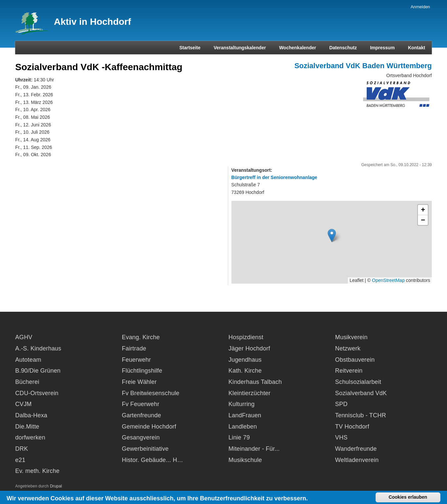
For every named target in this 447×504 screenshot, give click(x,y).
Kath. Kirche (245, 371)
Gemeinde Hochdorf (149, 427)
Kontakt (417, 48)
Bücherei (27, 382)
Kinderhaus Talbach (255, 382)
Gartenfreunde (142, 415)
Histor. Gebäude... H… (153, 460)
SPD (342, 404)
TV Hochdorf (352, 427)
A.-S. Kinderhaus (38, 348)
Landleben (243, 427)
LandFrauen (245, 415)
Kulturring (242, 404)
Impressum (382, 48)
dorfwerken (30, 437)
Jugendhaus (245, 360)
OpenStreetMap (388, 280)
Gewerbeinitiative (145, 449)
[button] (332, 235)
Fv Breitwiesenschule (151, 393)
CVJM (23, 404)
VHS (342, 437)
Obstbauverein (355, 360)
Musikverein (351, 337)
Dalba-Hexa (31, 415)
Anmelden (420, 7)
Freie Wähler (139, 382)
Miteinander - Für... (254, 449)
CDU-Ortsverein (37, 393)
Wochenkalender (298, 48)
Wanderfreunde (356, 449)
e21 (20, 460)
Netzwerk (348, 348)
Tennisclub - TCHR (361, 415)
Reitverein (349, 371)
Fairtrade (134, 348)
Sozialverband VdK (361, 393)
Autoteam (28, 360)
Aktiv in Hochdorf (92, 22)
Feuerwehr (137, 360)
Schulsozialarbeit (358, 382)
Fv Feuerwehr (141, 404)
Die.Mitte (27, 427)
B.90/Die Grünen (38, 371)
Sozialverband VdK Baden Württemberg (363, 66)
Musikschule (245, 460)
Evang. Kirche (141, 337)
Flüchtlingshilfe (142, 371)
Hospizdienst (246, 337)
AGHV (24, 337)
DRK (22, 449)
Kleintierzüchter (249, 393)
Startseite (190, 48)
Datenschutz (343, 48)
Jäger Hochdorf (249, 348)
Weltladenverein (357, 460)
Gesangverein (141, 437)
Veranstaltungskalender (240, 48)
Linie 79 (239, 437)
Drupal (56, 486)
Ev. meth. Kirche (37, 471)
